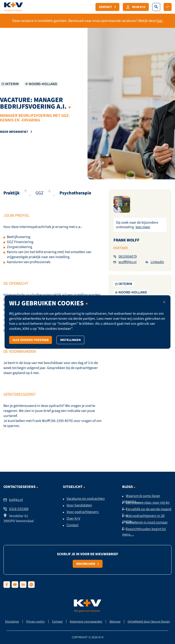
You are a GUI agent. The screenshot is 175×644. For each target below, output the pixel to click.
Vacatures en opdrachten (86, 499)
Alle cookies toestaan (31, 340)
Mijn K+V (136, 7)
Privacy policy (36, 622)
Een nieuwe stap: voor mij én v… (146, 505)
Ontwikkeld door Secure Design (149, 622)
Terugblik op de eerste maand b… (147, 512)
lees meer (143, 227)
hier (160, 21)
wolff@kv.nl (125, 262)
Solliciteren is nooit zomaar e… (145, 525)
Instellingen (70, 340)
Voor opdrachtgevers (83, 512)
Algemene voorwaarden (86, 622)
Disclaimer (12, 622)
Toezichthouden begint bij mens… (144, 532)
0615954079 (125, 257)
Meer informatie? (16, 132)
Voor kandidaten (79, 505)
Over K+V (73, 518)
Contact (107, 7)
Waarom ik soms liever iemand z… (141, 499)
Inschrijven (88, 564)
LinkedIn (155, 262)
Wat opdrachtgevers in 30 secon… (143, 518)
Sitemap (115, 622)
